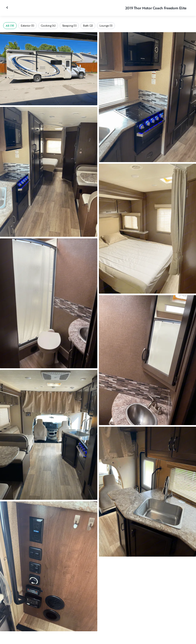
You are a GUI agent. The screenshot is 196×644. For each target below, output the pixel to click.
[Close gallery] (8, 8)
